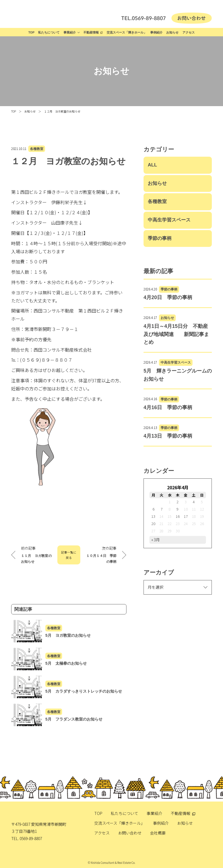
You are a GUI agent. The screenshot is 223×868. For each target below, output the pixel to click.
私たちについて (49, 32)
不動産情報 (91, 32)
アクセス (189, 32)
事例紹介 (156, 32)
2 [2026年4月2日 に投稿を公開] (178, 502)
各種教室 (37, 149)
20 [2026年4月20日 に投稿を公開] (153, 524)
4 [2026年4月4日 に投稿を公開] (194, 502)
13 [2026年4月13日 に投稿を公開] (153, 516)
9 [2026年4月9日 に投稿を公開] (178, 509)
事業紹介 (70, 32)
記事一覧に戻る (69, 555)
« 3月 (156, 540)
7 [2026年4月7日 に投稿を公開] (162, 509)
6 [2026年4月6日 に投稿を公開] (153, 509)
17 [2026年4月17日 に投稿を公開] (186, 516)
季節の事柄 (160, 238)
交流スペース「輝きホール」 (127, 32)
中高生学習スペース (169, 220)
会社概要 (158, 833)
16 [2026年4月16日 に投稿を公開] (178, 516)
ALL (152, 165)
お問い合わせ (130, 833)
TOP (31, 32)
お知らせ (172, 32)
